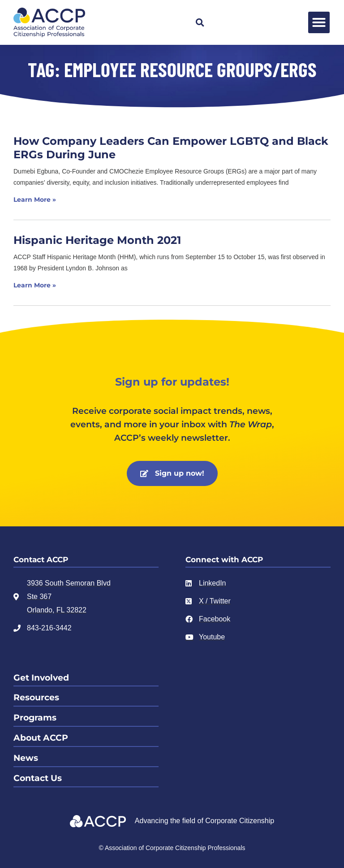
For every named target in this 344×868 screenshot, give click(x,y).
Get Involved (41, 678)
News (26, 758)
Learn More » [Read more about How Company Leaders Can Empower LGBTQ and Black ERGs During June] (35, 200)
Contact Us (38, 778)
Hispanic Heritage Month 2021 (97, 240)
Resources (36, 697)
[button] (200, 22)
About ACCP (41, 738)
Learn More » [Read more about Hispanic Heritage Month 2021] (35, 285)
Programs (35, 718)
